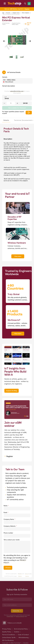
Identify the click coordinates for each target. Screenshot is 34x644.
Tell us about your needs (12, 540)
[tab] (6, 120)
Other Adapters (26, 13)
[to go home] (14, 4)
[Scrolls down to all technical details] (4, 72)
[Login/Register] (29, 4)
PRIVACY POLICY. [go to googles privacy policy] (20, 575)
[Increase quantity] (17, 103)
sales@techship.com (17, 91)
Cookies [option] (17, 632)
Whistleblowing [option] (23, 638)
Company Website (10, 526)
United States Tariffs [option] (9, 638)
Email (6, 512)
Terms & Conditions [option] (9, 635)
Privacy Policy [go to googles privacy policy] (10, 616)
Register (27, 9)
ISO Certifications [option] (8, 640)
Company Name (9, 519)
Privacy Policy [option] (7, 629)
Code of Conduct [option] (23, 635)
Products (8, 13)
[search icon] (25, 4)
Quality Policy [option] (7, 632)
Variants (5, 77)
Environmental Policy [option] (21, 629)
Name (6, 506)
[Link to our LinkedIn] (5, 623)
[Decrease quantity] (4, 103)
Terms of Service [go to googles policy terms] (27, 575)
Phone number (8, 533)
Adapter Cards (16, 13)
